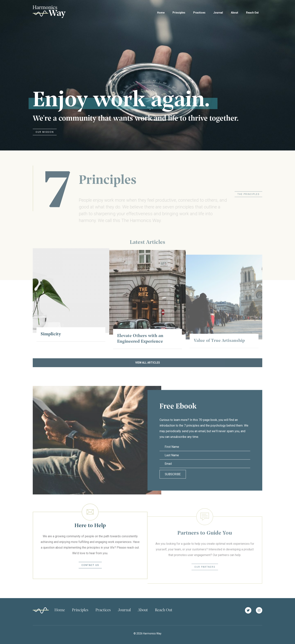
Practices (199, 13)
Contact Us (90, 571)
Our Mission (45, 132)
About (235, 13)
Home (161, 13)
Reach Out (252, 13)
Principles (179, 13)
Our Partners (205, 576)
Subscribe (173, 482)
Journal (218, 13)
